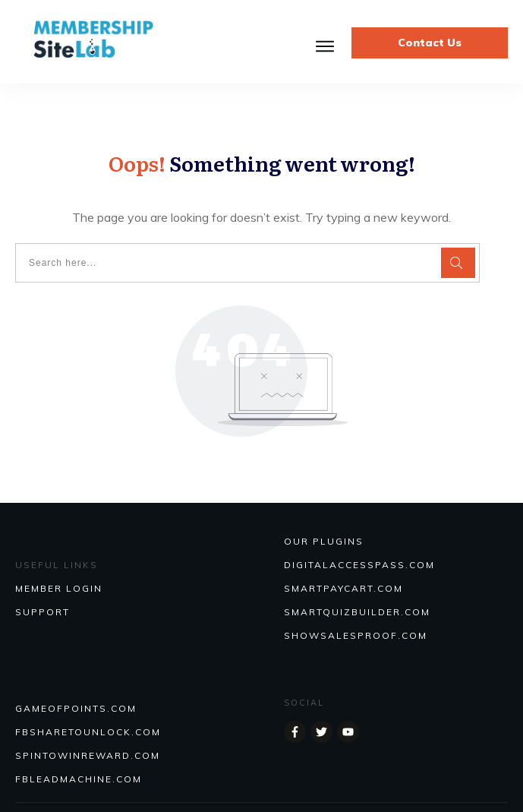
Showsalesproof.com (356, 635)
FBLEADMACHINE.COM (79, 779)
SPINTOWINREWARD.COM (88, 755)
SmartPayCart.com (343, 588)
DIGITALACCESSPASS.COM (359, 565)
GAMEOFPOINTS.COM (76, 708)
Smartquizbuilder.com (357, 612)
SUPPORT (43, 612)
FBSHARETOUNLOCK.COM (88, 732)
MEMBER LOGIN (59, 588)
